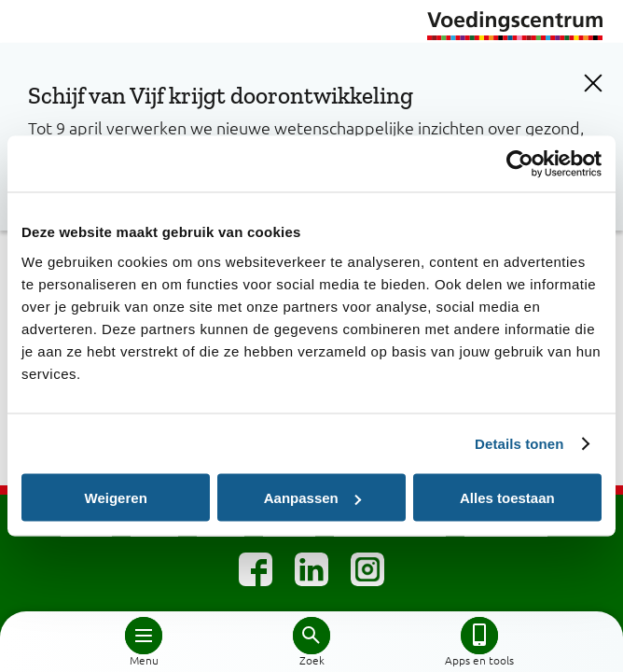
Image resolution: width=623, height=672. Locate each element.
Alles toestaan (507, 498)
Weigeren (116, 498)
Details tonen (519, 444)
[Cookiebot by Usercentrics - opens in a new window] (520, 164)
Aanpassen (312, 498)
